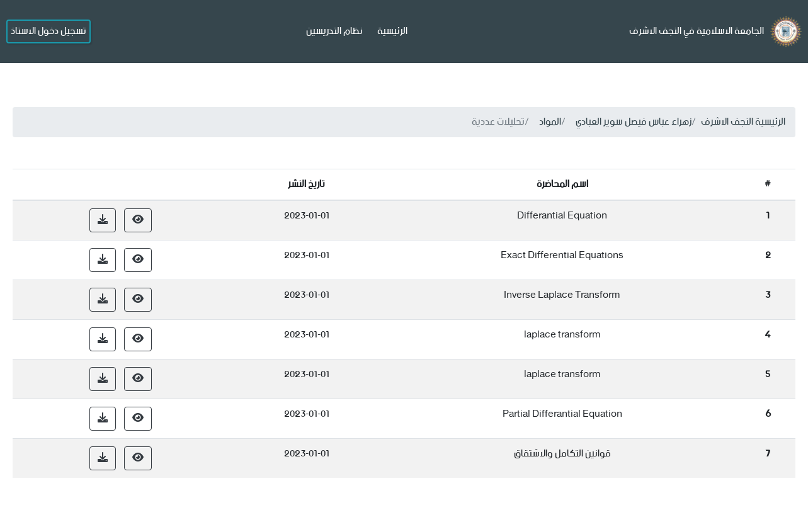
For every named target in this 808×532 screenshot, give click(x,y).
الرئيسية (392, 31)
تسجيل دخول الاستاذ (48, 31)
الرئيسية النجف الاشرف (743, 122)
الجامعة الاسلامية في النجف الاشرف (697, 31)
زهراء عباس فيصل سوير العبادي (634, 122)
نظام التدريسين (334, 31)
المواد (550, 122)
